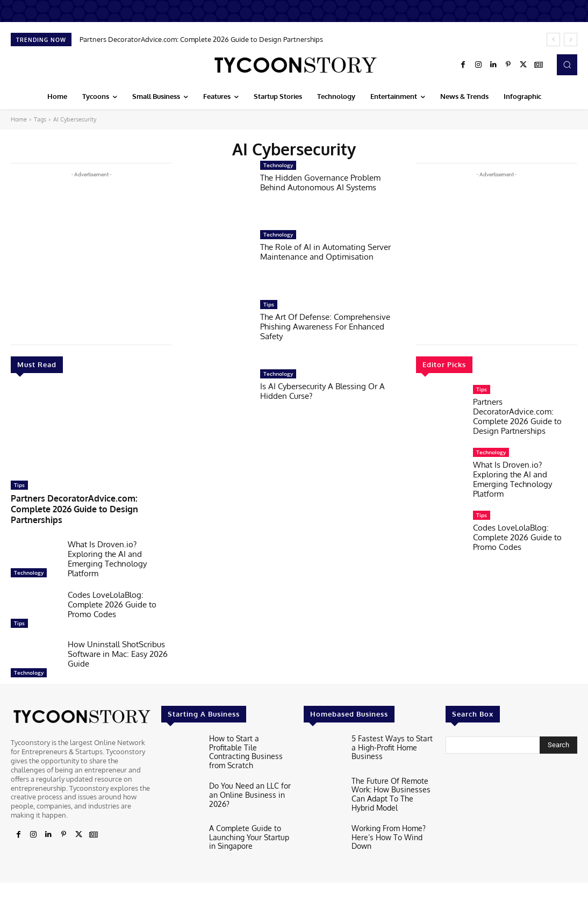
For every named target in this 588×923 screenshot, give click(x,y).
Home (19, 119)
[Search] (558, 732)
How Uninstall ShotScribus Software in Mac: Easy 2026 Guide (118, 641)
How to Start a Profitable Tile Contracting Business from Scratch (249, 734)
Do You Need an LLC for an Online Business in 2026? (246, 776)
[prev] (553, 40)
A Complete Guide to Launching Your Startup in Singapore (250, 818)
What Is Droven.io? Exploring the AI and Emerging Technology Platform (107, 546)
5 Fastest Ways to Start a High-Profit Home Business (393, 729)
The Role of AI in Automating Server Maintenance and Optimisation (325, 252)
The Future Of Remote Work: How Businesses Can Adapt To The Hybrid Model (391, 780)
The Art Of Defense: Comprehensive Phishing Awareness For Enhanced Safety (325, 327)
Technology (29, 560)
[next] (571, 40)
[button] (567, 65)
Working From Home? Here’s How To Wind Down (386, 821)
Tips (19, 485)
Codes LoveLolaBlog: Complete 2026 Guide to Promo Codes (112, 592)
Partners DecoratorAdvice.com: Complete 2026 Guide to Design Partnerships (201, 39)
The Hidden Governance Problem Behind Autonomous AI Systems (320, 183)
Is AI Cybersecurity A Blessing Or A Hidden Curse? (322, 391)
